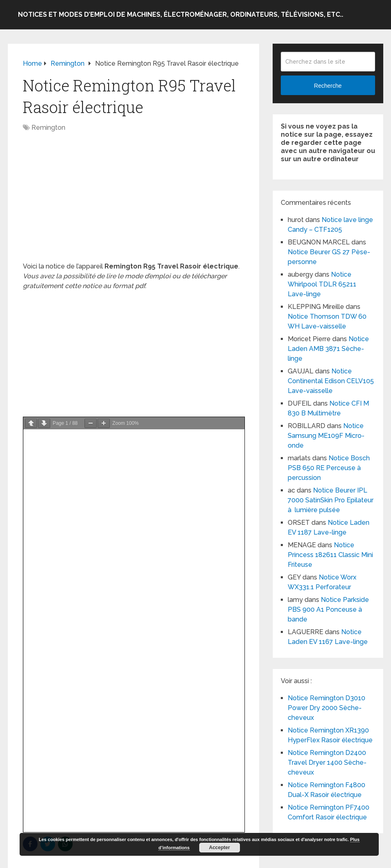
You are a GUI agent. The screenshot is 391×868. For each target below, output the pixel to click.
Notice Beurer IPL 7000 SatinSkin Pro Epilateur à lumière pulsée (331, 500)
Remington (48, 128)
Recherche (328, 86)
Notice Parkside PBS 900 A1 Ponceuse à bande (328, 609)
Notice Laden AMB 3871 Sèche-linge (328, 349)
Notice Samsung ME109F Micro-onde (326, 436)
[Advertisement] (134, 201)
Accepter (219, 848)
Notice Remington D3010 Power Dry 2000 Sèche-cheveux (327, 708)
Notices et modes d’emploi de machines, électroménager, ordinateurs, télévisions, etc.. (181, 14)
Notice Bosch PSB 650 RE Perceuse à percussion (329, 468)
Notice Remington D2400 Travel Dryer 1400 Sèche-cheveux (327, 763)
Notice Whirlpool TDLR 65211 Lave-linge (322, 284)
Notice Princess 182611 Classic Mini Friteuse (330, 555)
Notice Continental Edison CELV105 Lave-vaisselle (331, 381)
